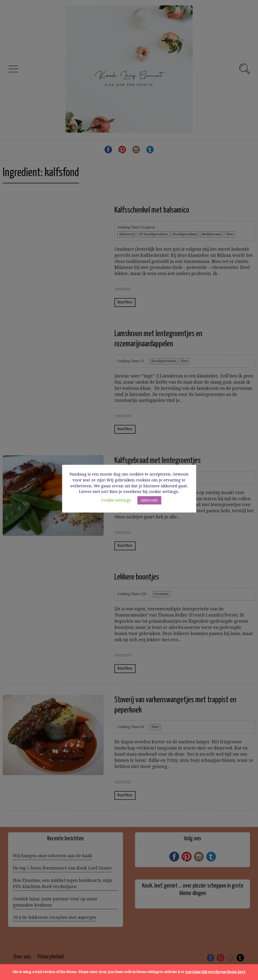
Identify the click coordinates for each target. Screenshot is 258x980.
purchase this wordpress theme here (215, 972)
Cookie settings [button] (116, 500)
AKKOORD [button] (149, 500)
